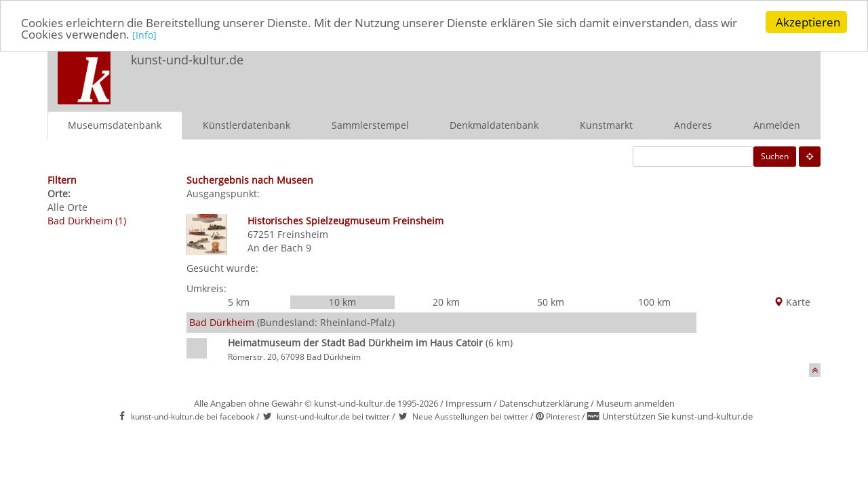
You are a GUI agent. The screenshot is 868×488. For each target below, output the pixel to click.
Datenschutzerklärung (544, 403)
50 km (551, 302)
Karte (792, 302)
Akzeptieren (808, 22)
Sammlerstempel (370, 124)
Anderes (693, 124)
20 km (446, 302)
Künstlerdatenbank (246, 124)
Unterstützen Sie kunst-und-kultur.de (677, 416)
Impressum (469, 403)
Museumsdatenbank (115, 124)
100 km (654, 302)
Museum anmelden (635, 403)
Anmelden (777, 124)
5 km (239, 302)
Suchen (775, 156)
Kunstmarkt (606, 124)
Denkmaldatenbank (494, 124)
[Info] (144, 35)
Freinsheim (303, 233)
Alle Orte (67, 206)
